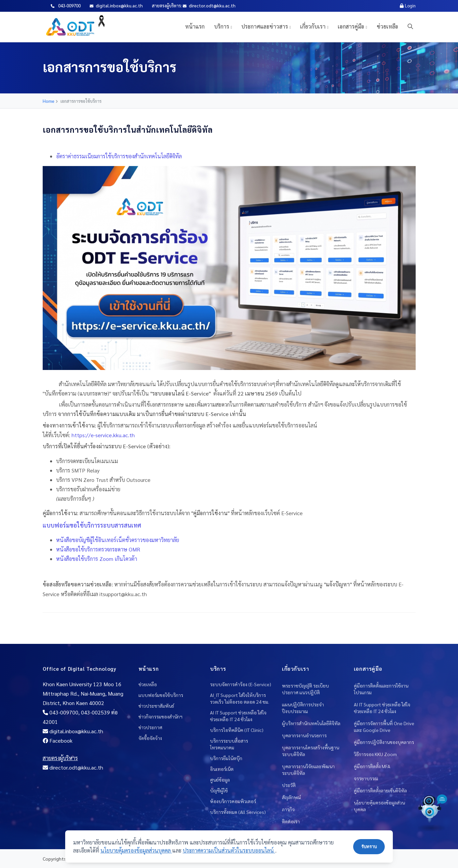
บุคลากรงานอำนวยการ (304, 735)
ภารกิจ (288, 809)
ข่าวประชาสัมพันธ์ (156, 706)
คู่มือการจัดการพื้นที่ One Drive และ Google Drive (384, 727)
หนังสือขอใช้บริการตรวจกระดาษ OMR (98, 549)
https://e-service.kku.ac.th (103, 435)
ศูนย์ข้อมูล (220, 780)
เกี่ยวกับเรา (313, 26)
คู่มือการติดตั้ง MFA (372, 766)
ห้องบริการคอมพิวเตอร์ (233, 801)
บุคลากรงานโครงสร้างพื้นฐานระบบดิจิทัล (310, 751)
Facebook (58, 740)
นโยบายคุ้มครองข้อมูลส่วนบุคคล (379, 806)
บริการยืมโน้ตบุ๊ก (226, 758)
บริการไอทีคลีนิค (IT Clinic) (237, 730)
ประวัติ (289, 785)
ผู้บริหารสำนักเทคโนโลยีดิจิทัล (311, 723)
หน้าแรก (195, 26)
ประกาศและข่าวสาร (265, 26)
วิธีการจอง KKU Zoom (375, 754)
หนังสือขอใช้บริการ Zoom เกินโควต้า (97, 559)
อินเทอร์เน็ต (222, 769)
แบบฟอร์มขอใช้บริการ (161, 695)
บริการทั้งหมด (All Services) (238, 812)
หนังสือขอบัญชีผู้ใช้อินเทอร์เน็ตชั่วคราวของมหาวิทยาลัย (118, 540)
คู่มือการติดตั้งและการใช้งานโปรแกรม (381, 689)
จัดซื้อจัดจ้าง (150, 738)
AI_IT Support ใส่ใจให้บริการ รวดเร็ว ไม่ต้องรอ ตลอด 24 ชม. (240, 698)
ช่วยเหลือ (387, 26)
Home (49, 101)
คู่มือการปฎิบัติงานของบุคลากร (384, 742)
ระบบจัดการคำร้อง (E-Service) (241, 684)
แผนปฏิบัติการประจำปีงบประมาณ (303, 708)
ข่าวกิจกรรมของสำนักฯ (160, 716)
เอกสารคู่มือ (351, 26)
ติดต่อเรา (291, 821)
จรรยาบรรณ (366, 778)
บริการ (222, 26)
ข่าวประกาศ (150, 727)
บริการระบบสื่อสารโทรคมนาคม (229, 744)
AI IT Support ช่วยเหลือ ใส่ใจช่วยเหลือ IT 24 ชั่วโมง (238, 716)
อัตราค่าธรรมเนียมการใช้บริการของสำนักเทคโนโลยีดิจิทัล (119, 156)
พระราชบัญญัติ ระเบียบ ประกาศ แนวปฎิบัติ (305, 689)
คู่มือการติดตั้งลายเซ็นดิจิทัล (380, 790)
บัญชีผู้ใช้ (219, 790)
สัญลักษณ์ (291, 797)
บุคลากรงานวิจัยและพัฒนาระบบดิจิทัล (308, 770)
